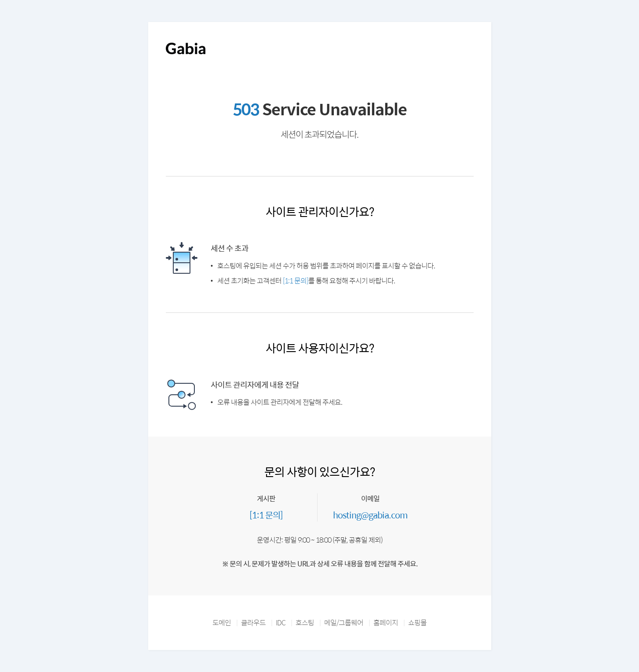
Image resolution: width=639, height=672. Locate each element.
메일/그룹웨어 (344, 622)
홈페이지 (386, 622)
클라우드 (253, 622)
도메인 (222, 622)
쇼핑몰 (417, 622)
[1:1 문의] (296, 281)
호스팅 (305, 622)
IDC (281, 622)
